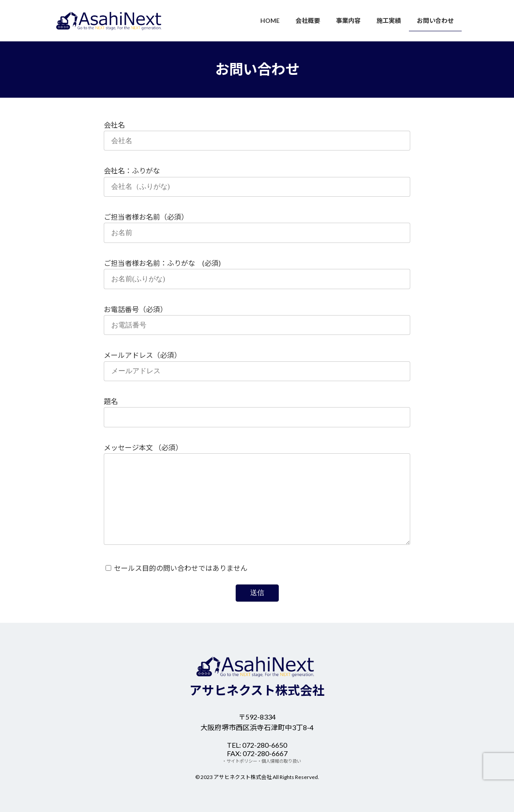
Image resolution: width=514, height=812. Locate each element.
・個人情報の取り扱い (279, 761)
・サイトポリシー (240, 761)
